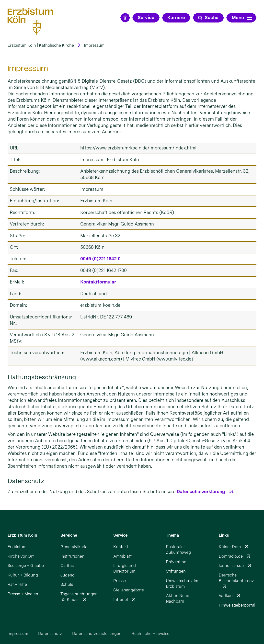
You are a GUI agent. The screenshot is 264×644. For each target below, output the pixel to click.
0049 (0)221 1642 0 (100, 259)
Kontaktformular (98, 282)
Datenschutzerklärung (201, 491)
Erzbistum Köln (22, 535)
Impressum (94, 45)
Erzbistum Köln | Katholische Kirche (41, 45)
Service (120, 535)
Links (224, 535)
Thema (172, 535)
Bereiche (69, 535)
